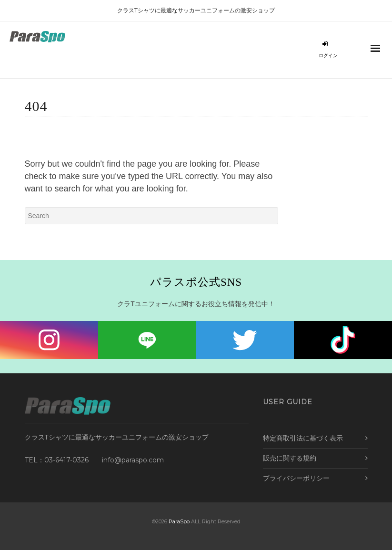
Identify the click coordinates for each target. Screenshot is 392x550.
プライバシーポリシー (296, 478)
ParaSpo (179, 521)
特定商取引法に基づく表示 (303, 438)
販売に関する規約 (290, 458)
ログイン (328, 50)
